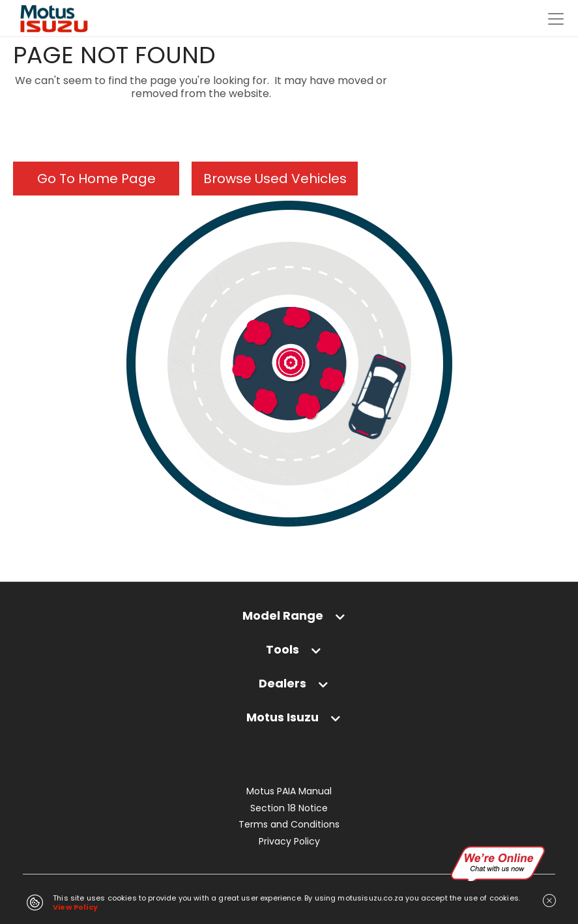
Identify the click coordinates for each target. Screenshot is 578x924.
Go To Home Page (96, 179)
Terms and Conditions (289, 825)
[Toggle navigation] (556, 19)
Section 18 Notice (289, 808)
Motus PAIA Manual (289, 791)
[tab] (289, 622)
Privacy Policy (289, 842)
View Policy (75, 907)
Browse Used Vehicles (275, 179)
